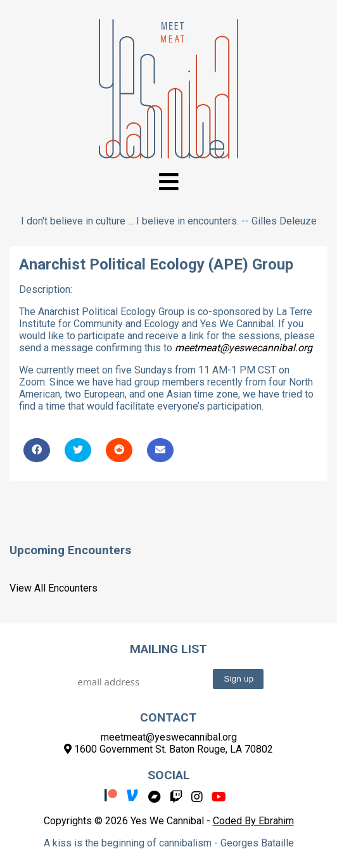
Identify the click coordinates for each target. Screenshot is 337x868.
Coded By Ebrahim (253, 821)
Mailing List (168, 649)
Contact (168, 717)
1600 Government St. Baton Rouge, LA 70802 (168, 749)
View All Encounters (54, 588)
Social (169, 775)
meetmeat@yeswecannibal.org (244, 348)
